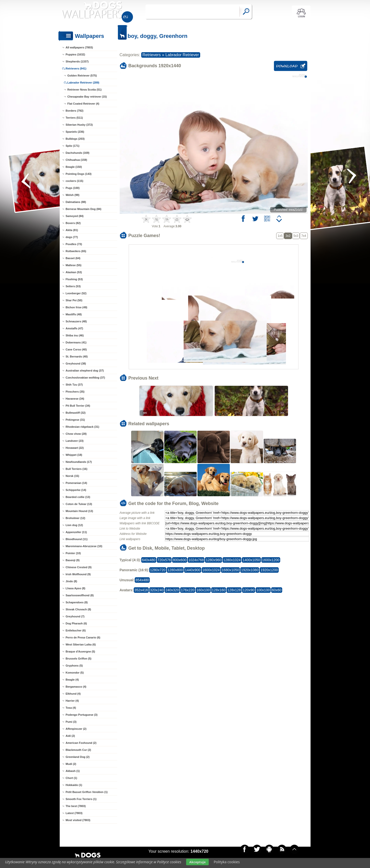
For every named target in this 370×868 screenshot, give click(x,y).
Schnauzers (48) (76, 321)
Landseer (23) (75, 441)
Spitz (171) (73, 146)
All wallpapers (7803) (79, 47)
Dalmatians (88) (76, 202)
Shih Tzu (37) (74, 385)
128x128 (234, 590)
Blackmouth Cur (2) (78, 750)
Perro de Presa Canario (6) (83, 637)
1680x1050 (230, 570)
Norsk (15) (72, 476)
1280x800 (175, 570)
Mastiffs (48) (74, 314)
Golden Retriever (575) (82, 76)
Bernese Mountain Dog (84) (84, 209)
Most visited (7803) (78, 820)
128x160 (219, 590)
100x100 (263, 590)
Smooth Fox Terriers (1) (81, 799)
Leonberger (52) (76, 293)
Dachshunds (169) (78, 153)
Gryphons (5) (74, 666)
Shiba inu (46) (75, 335)
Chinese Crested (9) (79, 567)
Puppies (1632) (76, 54)
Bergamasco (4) (76, 687)
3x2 (288, 236)
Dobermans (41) (76, 342)
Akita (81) (72, 230)
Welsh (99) (73, 195)
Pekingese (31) (75, 420)
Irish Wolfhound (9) (78, 574)
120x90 (249, 590)
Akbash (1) (73, 771)
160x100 (203, 590)
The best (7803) (76, 806)
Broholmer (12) (76, 518)
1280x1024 (232, 560)
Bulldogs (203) (75, 139)
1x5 (280, 236)
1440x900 (193, 570)
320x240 (157, 590)
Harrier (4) (72, 701)
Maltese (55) (74, 265)
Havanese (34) (75, 399)
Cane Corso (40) (76, 349)
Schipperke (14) (76, 490)
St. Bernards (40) (77, 356)
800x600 (180, 560)
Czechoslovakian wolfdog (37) (85, 378)
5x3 (296, 236)
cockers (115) (75, 181)
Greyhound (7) (75, 616)
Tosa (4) (71, 708)
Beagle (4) (72, 680)
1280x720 (158, 570)
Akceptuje (197, 862)
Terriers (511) (74, 118)
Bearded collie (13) (78, 497)
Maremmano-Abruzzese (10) (84, 546)
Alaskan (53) (74, 272)
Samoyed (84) (75, 216)
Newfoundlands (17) (79, 462)
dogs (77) (72, 237)
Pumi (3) (71, 722)
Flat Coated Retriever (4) (83, 104)
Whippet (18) (74, 455)
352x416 (141, 590)
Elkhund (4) (73, 694)
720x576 (164, 560)
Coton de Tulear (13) (79, 504)
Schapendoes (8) (77, 602)
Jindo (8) (71, 581)
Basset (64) (73, 258)
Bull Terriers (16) (77, 469)
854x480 (142, 580)
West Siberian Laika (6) (81, 644)
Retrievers (152, 55)
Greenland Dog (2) (78, 757)
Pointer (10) (73, 553)
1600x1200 (271, 560)
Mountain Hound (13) (79, 511)
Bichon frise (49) (77, 307)
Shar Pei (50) (74, 300)
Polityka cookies (227, 862)
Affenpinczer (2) (76, 729)
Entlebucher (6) (76, 630)
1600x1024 (211, 570)
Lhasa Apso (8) (76, 588)
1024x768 (196, 560)
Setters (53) (73, 286)
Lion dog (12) (74, 525)
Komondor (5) (75, 673)
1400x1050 (251, 560)
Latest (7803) (74, 813)
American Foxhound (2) (81, 743)
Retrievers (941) (76, 68)
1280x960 (213, 560)
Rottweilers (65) (76, 251)
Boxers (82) (73, 223)
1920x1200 (269, 570)
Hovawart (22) (75, 448)
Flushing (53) (74, 279)
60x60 (277, 590)
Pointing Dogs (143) (79, 174)
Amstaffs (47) (75, 328)
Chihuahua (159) (77, 160)
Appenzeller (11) (76, 532)
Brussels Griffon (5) (79, 659)
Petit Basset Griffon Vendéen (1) (87, 792)
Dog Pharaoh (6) (76, 623)
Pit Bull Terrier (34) (78, 406)
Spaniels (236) (75, 132)
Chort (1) (71, 778)
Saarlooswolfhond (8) (80, 595)
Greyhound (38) (76, 364)
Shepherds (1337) (77, 61)
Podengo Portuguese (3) (82, 715)
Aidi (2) (70, 736)
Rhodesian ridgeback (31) (83, 427)
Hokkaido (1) (74, 785)
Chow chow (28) (76, 434)
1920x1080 (250, 570)
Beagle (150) (74, 167)
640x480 (149, 560)
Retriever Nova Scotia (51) (85, 90)
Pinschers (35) (75, 392)
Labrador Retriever (182, 55)
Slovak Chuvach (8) (78, 609)
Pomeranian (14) (77, 483)
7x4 (304, 236)
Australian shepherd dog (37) (85, 371)
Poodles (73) (74, 244)
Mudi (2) (71, 764)
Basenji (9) (73, 560)
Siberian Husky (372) (79, 125)
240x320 (172, 590)
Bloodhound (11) (77, 539)
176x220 (188, 590)
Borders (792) (75, 111)
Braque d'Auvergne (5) (81, 652)
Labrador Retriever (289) (83, 83)
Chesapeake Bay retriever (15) (87, 97)
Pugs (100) (73, 188)
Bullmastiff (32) (76, 413)
